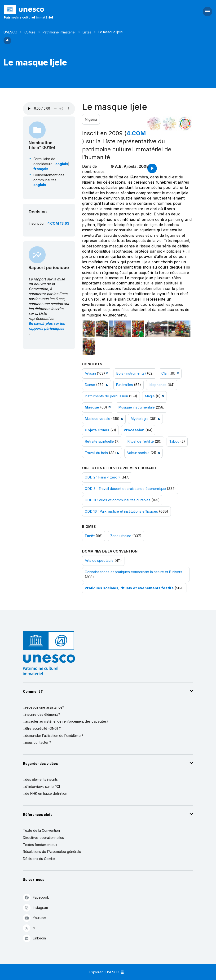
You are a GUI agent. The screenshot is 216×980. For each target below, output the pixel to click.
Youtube (34, 918)
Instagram (35, 908)
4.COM (136, 133)
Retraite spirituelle (99, 441)
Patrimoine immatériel (59, 32)
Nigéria (91, 119)
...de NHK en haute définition (45, 793)
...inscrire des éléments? (42, 714)
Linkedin (34, 938)
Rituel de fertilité (141, 441)
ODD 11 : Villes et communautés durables (118, 500)
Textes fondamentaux (40, 845)
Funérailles (124, 385)
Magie (150, 396)
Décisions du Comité (39, 859)
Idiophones (158, 385)
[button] (7, 43)
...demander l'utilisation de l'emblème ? (53, 736)
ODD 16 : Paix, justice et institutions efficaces (121, 511)
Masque (92, 407)
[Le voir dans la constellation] (154, 124)
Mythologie (140, 419)
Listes (87, 32)
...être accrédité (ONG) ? (42, 728)
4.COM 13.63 (58, 223)
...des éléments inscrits (40, 779)
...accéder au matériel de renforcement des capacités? (66, 721)
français (41, 169)
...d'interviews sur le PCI (41, 787)
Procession (134, 430)
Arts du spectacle (99, 561)
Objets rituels (97, 430)
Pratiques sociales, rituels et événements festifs (129, 588)
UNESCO (10, 32)
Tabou (174, 441)
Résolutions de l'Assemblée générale (52, 852)
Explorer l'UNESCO (107, 972)
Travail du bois (96, 453)
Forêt (90, 536)
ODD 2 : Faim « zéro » (103, 477)
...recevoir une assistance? (44, 707)
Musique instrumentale (137, 407)
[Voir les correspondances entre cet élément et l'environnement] (170, 124)
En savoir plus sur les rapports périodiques (47, 326)
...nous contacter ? (37, 742)
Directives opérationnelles (43, 838)
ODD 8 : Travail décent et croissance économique (125, 489)
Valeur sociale (138, 453)
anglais (62, 164)
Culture (30, 32)
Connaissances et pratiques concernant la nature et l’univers (133, 572)
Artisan (90, 373)
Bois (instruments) (131, 373)
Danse (90, 385)
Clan (165, 373)
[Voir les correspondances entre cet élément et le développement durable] (185, 124)
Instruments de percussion (106, 396)
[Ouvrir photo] (89, 329)
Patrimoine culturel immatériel (28, 17)
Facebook (36, 897)
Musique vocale (97, 419)
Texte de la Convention (41, 830)
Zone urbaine (121, 536)
